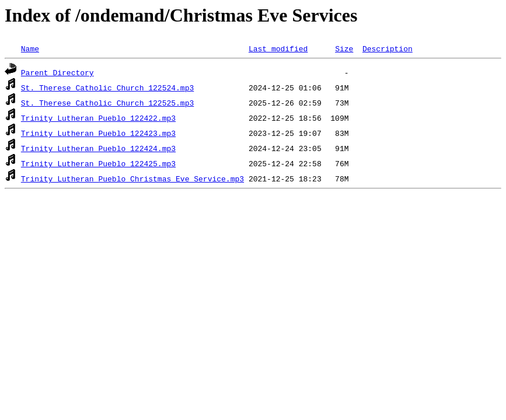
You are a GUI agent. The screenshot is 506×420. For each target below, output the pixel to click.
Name (30, 48)
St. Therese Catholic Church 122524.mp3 (107, 87)
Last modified (278, 48)
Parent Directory (57, 72)
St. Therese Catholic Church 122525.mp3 (107, 103)
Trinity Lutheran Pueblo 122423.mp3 (98, 133)
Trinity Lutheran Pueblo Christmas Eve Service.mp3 (132, 178)
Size (344, 48)
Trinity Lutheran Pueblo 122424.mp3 (98, 148)
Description (388, 48)
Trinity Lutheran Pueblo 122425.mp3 (98, 163)
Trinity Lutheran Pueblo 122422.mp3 (98, 118)
